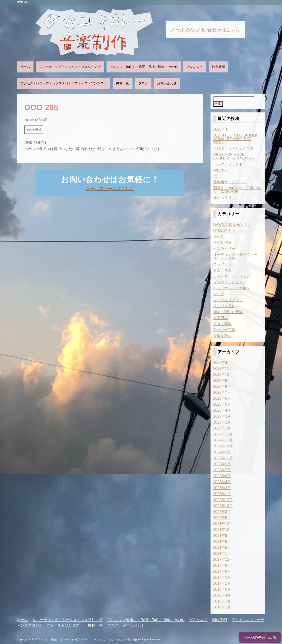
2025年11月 (223, 369)
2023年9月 (222, 464)
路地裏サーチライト (230, 182)
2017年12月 (223, 559)
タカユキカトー (226, 270)
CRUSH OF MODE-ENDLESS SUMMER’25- (234, 156)
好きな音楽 (222, 324)
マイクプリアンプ (228, 300)
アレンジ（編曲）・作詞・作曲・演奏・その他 (144, 67)
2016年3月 (222, 601)
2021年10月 (223, 530)
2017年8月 (222, 571)
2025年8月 (222, 386)
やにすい (221, 170)
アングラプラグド (228, 164)
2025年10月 (223, 375)
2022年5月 (222, 518)
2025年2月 (222, 422)
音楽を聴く (222, 336)
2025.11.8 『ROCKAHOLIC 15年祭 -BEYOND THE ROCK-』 (236, 139)
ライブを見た (224, 306)
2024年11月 (223, 440)
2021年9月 (222, 536)
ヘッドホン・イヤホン (232, 288)
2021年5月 (222, 548)
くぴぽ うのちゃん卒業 (234, 149)
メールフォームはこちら (110, 189)
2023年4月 (222, 482)
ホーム (25, 67)
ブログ (143, 83)
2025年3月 (222, 416)
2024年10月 (223, 446)
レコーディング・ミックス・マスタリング (70, 67)
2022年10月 (223, 506)
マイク (219, 294)
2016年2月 (222, 607)
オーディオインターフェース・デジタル (235, 256)
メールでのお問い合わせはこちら (205, 30)
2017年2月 (222, 583)
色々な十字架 (224, 330)
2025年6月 (222, 398)
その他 (219, 237)
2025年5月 (222, 404)
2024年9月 (222, 452)
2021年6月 (222, 542)
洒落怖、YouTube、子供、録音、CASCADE (237, 190)
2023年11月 (223, 458)
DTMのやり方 (225, 231)
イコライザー (224, 249)
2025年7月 (222, 392)
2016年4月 (222, 595)
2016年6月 (222, 589)
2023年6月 (222, 476)
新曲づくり (222, 198)
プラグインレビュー (230, 282)
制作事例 (219, 67)
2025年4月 (222, 410)
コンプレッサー (226, 264)
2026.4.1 (220, 129)
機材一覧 (122, 83)
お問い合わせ (167, 83)
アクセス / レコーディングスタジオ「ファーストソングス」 (64, 83)
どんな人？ (195, 67)
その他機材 (34, 130)
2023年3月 (222, 488)
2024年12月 (223, 434)
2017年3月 (222, 577)
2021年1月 (222, 553)
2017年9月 (222, 565)
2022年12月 (223, 500)
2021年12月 (223, 524)
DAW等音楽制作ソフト (232, 225)
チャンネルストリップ (232, 276)
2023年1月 (222, 494)
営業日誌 (221, 318)
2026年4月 (222, 363)
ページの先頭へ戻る (260, 637)
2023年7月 (222, 470)
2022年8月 (222, 512)
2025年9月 (222, 381)
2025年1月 (222, 428)
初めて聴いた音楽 (228, 312)
